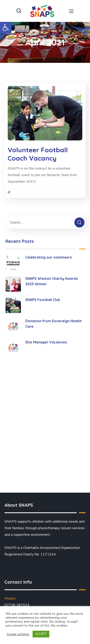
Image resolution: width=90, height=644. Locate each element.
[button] (6, 28)
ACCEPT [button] (41, 634)
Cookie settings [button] (18, 634)
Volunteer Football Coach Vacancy (38, 154)
